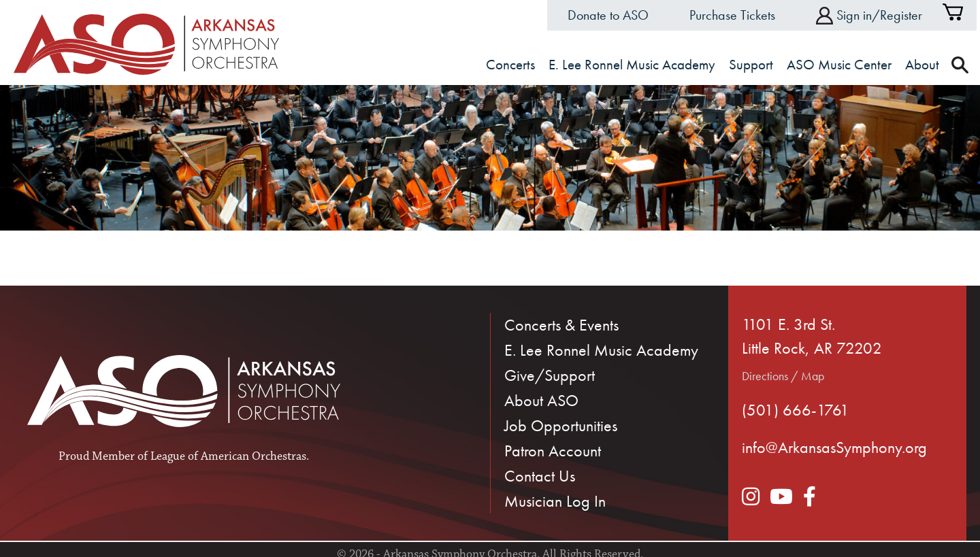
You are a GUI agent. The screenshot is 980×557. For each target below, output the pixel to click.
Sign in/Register (869, 15)
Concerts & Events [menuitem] (561, 325)
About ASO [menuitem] (541, 400)
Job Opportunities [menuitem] (561, 425)
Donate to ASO (608, 15)
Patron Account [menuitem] (553, 451)
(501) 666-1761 (796, 410)
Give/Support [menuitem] (550, 375)
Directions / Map (783, 376)
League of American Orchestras (228, 456)
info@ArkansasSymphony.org (834, 447)
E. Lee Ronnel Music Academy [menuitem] (601, 350)
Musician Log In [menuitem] (555, 501)
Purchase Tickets (732, 15)
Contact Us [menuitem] (540, 476)
